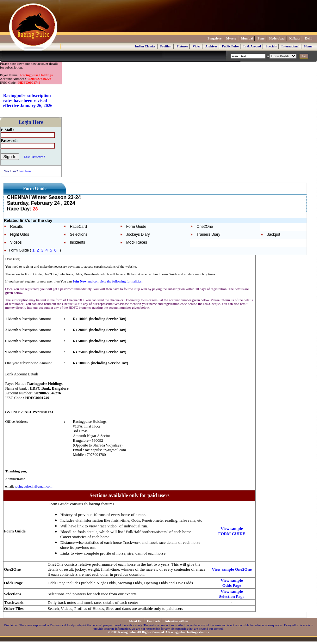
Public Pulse (230, 46)
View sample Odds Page (232, 583)
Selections (79, 234)
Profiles (166, 46)
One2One (205, 227)
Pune (261, 38)
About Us (136, 621)
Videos (16, 242)
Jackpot (273, 234)
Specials (271, 46)
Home (308, 46)
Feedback (154, 621)
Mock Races (137, 242)
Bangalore (214, 38)
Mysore (231, 38)
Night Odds (20, 234)
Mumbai (247, 38)
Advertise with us (177, 621)
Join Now (25, 171)
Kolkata (295, 38)
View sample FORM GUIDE (232, 531)
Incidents (78, 242)
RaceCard (78, 227)
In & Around (252, 46)
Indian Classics (145, 46)
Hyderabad (277, 38)
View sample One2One (232, 569)
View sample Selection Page (232, 594)
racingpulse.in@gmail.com (34, 486)
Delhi (309, 38)
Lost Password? (34, 157)
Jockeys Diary (138, 234)
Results (16, 227)
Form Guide (136, 227)
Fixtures (182, 46)
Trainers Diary (208, 234)
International (291, 46)
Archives (211, 46)
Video (197, 46)
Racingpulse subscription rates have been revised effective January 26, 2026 (28, 101)
